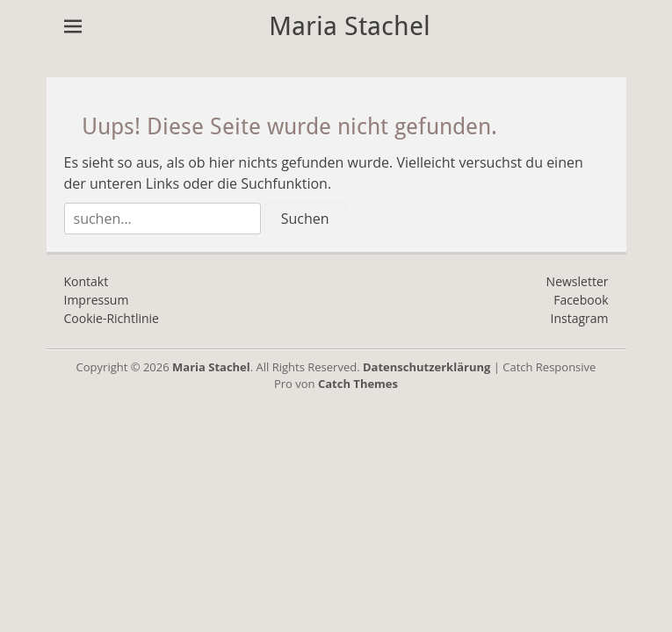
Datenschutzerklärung (426, 367)
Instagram (579, 318)
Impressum (97, 300)
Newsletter (578, 281)
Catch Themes (358, 384)
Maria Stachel (350, 26)
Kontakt (87, 281)
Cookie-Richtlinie (112, 318)
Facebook (581, 300)
